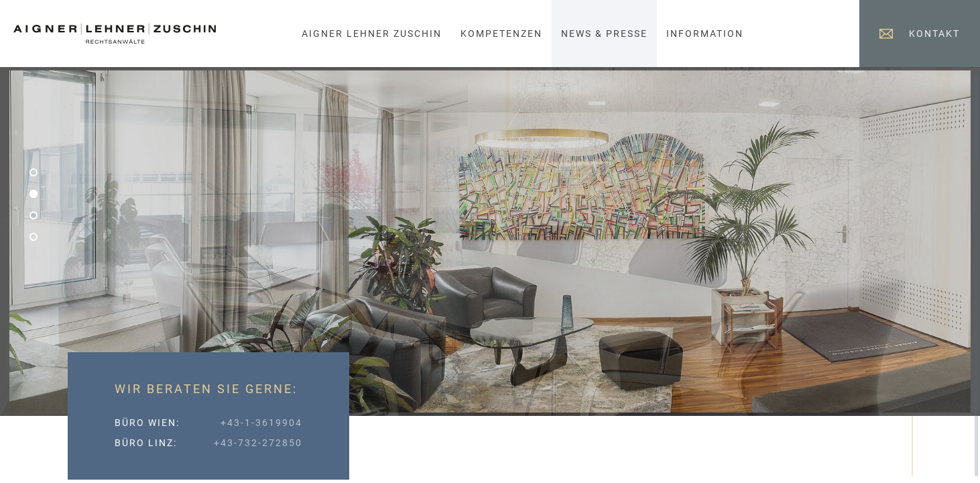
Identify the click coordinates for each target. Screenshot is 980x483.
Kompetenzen (501, 34)
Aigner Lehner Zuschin (372, 34)
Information (705, 34)
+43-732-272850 (258, 443)
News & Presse (604, 34)
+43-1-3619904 (261, 423)
